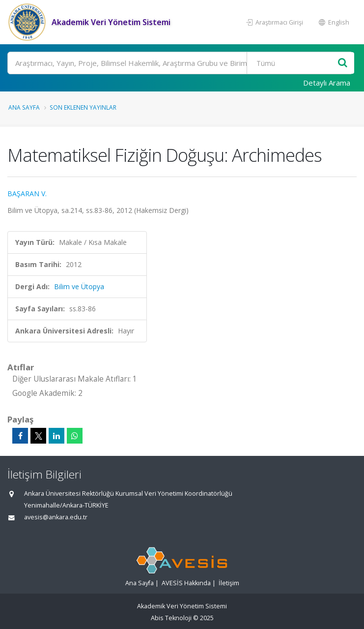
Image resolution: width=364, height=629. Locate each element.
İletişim (229, 583)
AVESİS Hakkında (186, 583)
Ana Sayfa (24, 107)
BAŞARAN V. (27, 194)
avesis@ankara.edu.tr (56, 517)
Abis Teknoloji (171, 618)
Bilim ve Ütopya (79, 286)
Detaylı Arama (327, 83)
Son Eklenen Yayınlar (83, 107)
